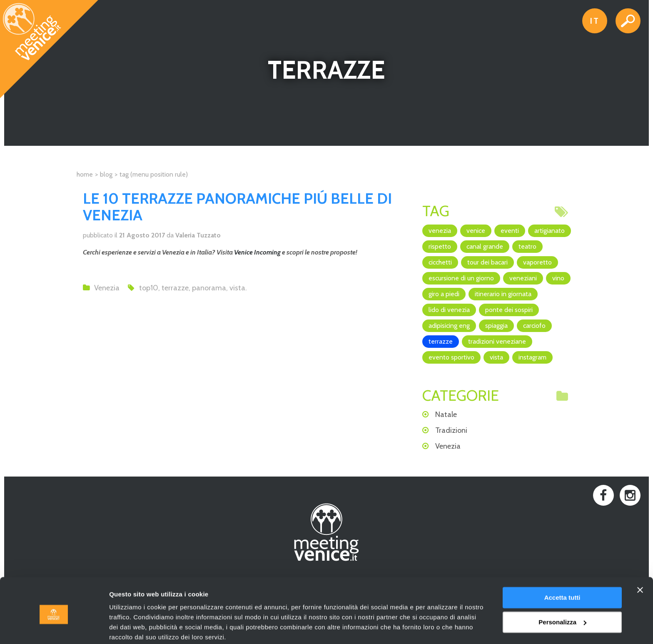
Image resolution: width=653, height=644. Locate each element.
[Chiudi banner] (640, 557)
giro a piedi (444, 294)
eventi (510, 231)
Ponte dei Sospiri (509, 310)
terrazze (175, 288)
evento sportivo (451, 357)
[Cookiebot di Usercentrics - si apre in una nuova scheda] (54, 628)
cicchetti (440, 262)
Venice (476, 231)
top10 (149, 288)
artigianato (550, 231)
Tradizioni (451, 430)
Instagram (532, 357)
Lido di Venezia (449, 310)
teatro (527, 246)
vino (558, 278)
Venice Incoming (257, 252)
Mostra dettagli (132, 628)
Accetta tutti (562, 565)
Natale (446, 414)
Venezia (107, 288)
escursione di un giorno (461, 278)
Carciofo (534, 326)
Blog (106, 174)
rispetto (440, 246)
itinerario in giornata (503, 294)
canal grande (485, 246)
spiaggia (496, 326)
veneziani (523, 278)
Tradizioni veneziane (497, 341)
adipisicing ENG (449, 326)
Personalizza (562, 589)
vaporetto (537, 262)
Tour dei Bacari (487, 262)
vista (237, 288)
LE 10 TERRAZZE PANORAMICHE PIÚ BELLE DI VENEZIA (237, 207)
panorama (209, 288)
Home (85, 174)
